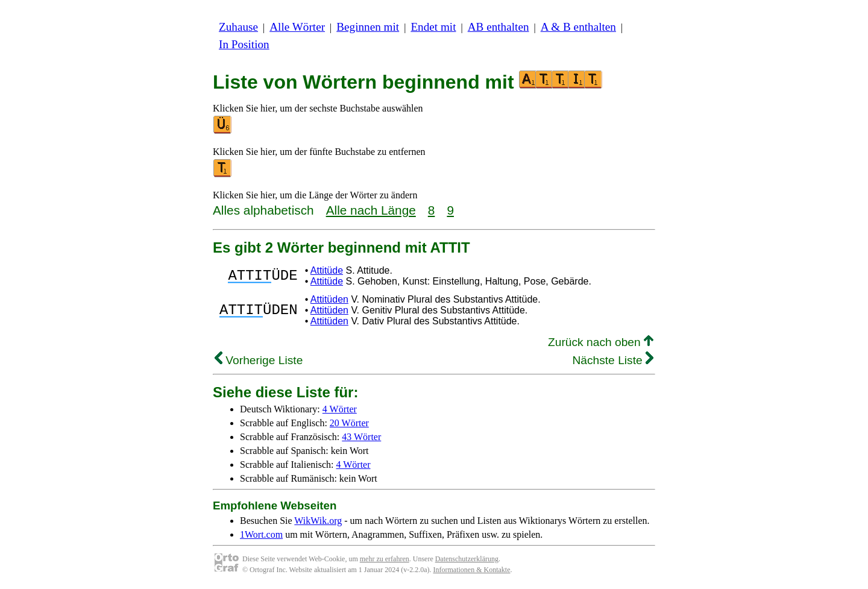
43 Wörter (361, 437)
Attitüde (327, 270)
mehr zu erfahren (385, 559)
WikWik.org (318, 521)
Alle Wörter (297, 27)
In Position (244, 44)
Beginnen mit (368, 27)
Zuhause (238, 27)
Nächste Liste (613, 360)
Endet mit (433, 27)
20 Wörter (349, 423)
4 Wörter (340, 409)
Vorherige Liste (259, 360)
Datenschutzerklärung (467, 559)
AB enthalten (498, 27)
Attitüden (329, 299)
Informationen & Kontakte (472, 570)
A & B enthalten (578, 27)
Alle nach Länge (371, 210)
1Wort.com (261, 534)
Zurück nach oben (601, 342)
